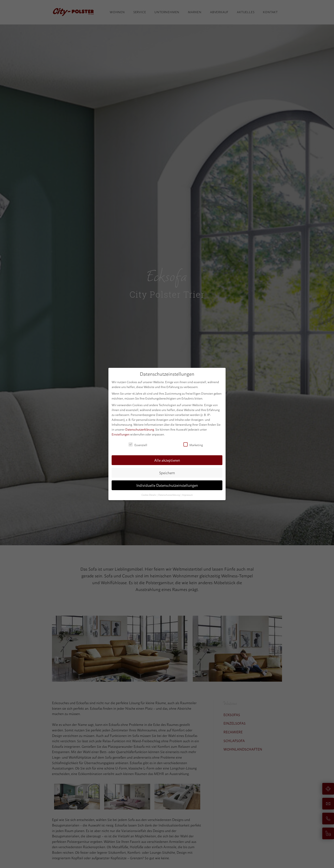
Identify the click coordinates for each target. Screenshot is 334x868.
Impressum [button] (187, 495)
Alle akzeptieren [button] (167, 460)
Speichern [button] (167, 472)
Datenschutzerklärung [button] (169, 495)
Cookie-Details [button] (149, 495)
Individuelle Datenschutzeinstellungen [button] (167, 485)
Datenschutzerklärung (140, 429)
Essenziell (138, 445)
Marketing (193, 445)
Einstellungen (121, 434)
